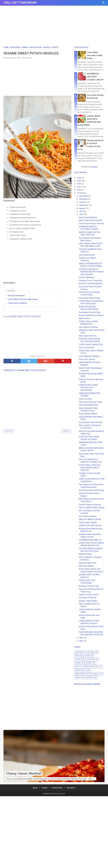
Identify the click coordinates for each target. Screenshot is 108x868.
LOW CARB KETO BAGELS (89, 356)
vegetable (89, 677)
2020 (79, 190)
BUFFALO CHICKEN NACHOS (91, 284)
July (81, 211)
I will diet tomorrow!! (20, 3)
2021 (79, 187)
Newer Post (9, 431)
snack (78, 677)
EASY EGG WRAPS (86, 566)
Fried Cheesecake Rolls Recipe (91, 490)
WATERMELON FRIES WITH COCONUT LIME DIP (95, 77)
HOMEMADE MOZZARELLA (90, 540)
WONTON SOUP (85, 554)
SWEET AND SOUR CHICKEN (90, 220)
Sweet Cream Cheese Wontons (91, 224)
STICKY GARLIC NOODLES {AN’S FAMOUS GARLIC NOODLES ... (90, 468)
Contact (44, 788)
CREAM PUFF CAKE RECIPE (90, 526)
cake (77, 656)
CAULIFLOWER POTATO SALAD (92, 508)
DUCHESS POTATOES (88, 598)
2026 (79, 178)
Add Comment (27, 58)
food (96, 667)
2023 (79, 181)
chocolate (91, 659)
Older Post (66, 431)
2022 (79, 184)
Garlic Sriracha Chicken (88, 217)
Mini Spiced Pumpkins (17, 296)
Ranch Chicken (85, 318)
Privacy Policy (57, 788)
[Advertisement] (54, 27)
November (84, 199)
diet (77, 667)
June (81, 214)
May (81, 638)
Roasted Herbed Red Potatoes (91, 315)
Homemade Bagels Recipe (90, 298)
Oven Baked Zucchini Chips (90, 312)
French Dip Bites (85, 399)
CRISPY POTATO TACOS (89, 595)
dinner (86, 667)
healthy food (80, 670)
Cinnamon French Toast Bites (91, 280)
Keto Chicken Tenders (88, 516)
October (83, 202)
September (84, 205)
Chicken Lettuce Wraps (88, 601)
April (81, 641)
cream (78, 663)
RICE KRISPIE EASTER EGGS (90, 422)
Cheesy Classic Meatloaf (18, 303)
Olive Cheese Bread (87, 255)
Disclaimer (71, 788)
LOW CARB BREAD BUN (88, 405)
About (35, 788)
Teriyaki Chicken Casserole (90, 505)
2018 (79, 193)
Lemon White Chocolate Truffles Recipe (23, 299)
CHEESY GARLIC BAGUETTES (91, 345)
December (84, 196)
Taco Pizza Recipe (86, 348)
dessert (89, 663)
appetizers (79, 652)
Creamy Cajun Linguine (88, 522)
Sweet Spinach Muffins (88, 414)
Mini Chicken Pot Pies (88, 336)
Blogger (94, 167)
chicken (78, 659)
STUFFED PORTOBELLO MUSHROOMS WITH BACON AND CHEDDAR (91, 272)
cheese (87, 656)
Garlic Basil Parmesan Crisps (91, 402)
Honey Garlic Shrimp (87, 359)
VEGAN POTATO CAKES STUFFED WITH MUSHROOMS (88, 388)
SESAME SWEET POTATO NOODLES (25, 316)
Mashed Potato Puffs (88, 563)
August (82, 208)
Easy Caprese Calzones (88, 327)
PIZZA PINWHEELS (87, 277)
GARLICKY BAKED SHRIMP (90, 519)
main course (80, 674)
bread (92, 652)
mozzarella (95, 674)
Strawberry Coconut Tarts (89, 586)
